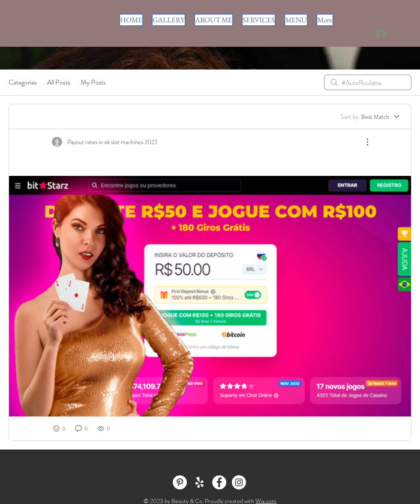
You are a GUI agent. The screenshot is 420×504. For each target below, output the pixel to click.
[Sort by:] (371, 117)
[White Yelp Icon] (199, 482)
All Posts (59, 82)
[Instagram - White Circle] (239, 482)
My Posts (93, 82)
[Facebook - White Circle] (219, 482)
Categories (23, 82)
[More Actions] (363, 142)
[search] (368, 82)
